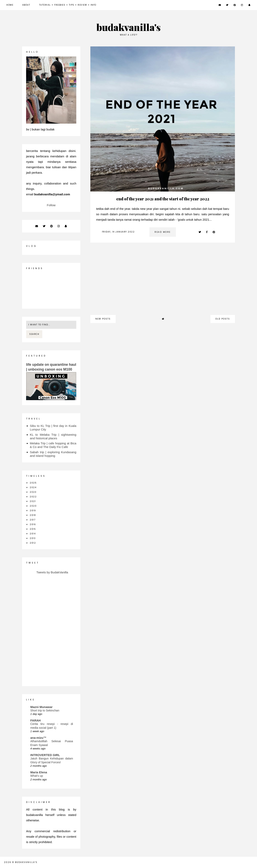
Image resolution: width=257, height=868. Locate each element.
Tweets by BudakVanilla (52, 572)
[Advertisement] (163, 281)
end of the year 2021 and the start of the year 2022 (163, 199)
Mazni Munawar (41, 707)
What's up (37, 776)
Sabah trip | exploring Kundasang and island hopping (53, 454)
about (26, 5)
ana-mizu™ (38, 738)
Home (10, 5)
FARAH (36, 720)
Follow (51, 205)
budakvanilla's (129, 27)
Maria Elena (39, 772)
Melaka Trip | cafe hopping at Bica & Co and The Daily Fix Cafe (53, 445)
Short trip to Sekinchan (45, 710)
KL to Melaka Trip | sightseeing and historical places (53, 436)
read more (163, 232)
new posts (103, 319)
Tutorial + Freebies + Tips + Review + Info (68, 5)
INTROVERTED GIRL (45, 755)
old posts (223, 319)
